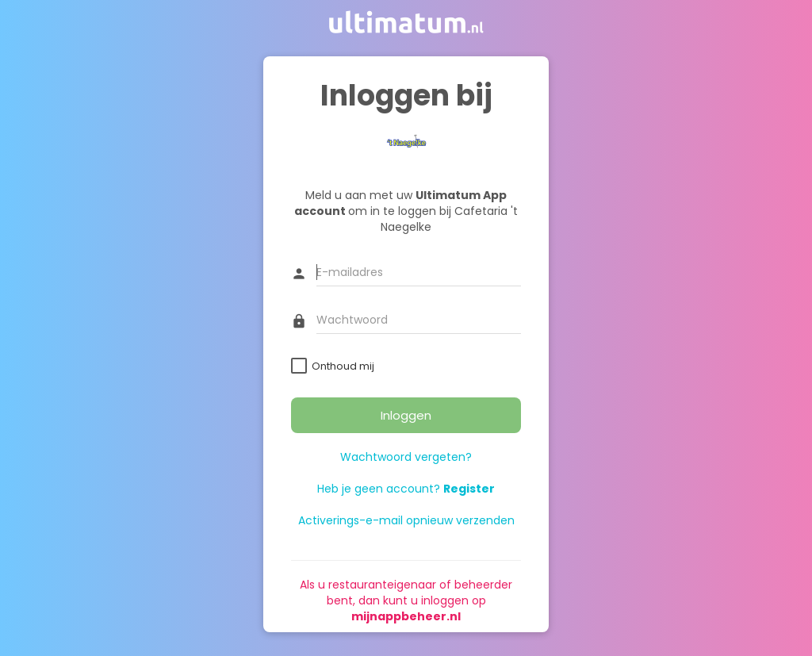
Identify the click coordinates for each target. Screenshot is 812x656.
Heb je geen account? (406, 489)
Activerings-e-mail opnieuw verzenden (406, 520)
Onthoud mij (343, 366)
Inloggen (406, 415)
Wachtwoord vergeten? (406, 457)
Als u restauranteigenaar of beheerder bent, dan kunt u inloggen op (406, 600)
